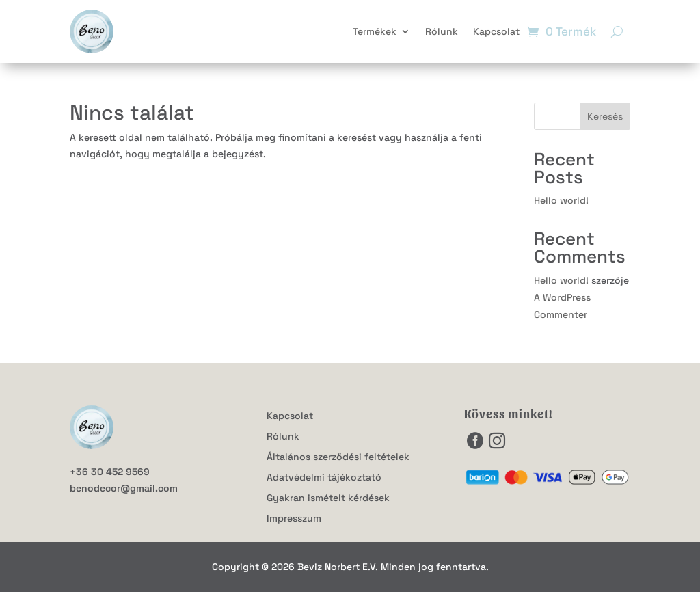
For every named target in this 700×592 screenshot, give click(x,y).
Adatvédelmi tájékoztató (324, 478)
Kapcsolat (496, 31)
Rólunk (442, 31)
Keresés (605, 116)
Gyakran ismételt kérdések (328, 498)
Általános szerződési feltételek (338, 457)
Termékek (375, 31)
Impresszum (294, 519)
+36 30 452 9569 (110, 472)
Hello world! (561, 200)
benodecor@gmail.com (124, 488)
